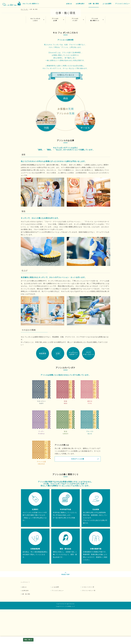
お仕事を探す (26, 625)
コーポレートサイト (88, 621)
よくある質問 (56, 621)
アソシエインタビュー (58, 625)
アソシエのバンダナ (75, 54)
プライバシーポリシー (88, 625)
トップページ (24, 617)
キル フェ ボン (24, 9)
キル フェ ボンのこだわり (35, 54)
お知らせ (24, 621)
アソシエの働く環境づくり (95, 54)
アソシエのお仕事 (55, 54)
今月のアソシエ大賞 (78, 493)
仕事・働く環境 (26, 629)
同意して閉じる (28, 640)
